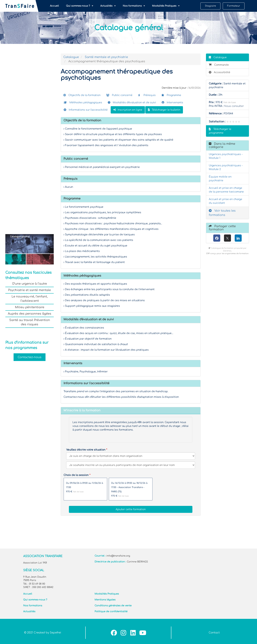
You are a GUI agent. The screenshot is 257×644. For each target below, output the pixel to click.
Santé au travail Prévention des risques (30, 322)
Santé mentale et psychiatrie (106, 57)
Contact (214, 633)
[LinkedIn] (238, 238)
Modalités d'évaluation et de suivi (132, 103)
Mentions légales (105, 600)
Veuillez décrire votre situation (86, 450)
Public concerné (119, 95)
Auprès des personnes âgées (30, 314)
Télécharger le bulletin (164, 110)
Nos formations (134, 6)
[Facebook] (217, 238)
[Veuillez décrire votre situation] (131, 465)
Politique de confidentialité (111, 612)
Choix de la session (76, 475)
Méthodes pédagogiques (83, 103)
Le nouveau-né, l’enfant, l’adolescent (30, 299)
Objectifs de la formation (82, 95)
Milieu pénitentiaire (30, 307)
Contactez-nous (30, 357)
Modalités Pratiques (166, 6)
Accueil (54, 6)
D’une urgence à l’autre (30, 284)
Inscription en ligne (128, 110)
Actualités (108, 6)
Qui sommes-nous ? (80, 6)
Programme (171, 95)
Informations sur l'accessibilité (86, 110)
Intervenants (172, 103)
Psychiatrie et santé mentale (30, 290)
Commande (219, 65)
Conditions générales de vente (113, 606)
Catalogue (71, 57)
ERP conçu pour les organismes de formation (227, 253)
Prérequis (147, 95)
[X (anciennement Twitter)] (227, 238)
